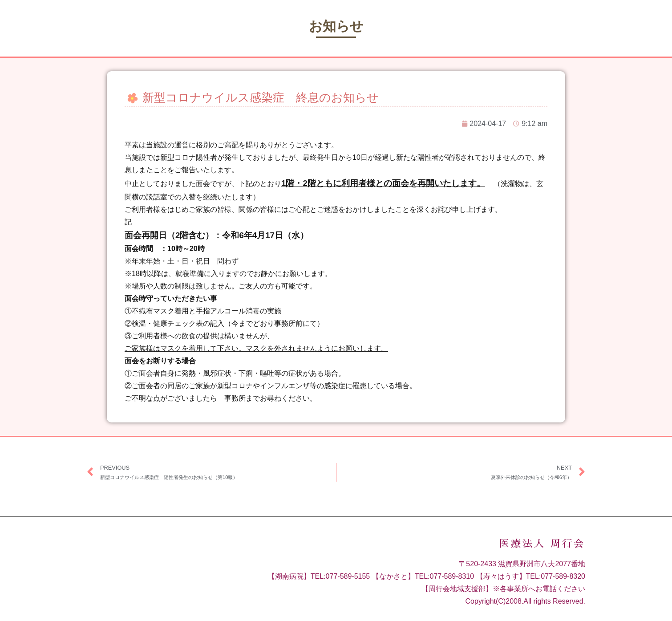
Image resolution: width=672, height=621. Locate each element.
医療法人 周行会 (542, 544)
